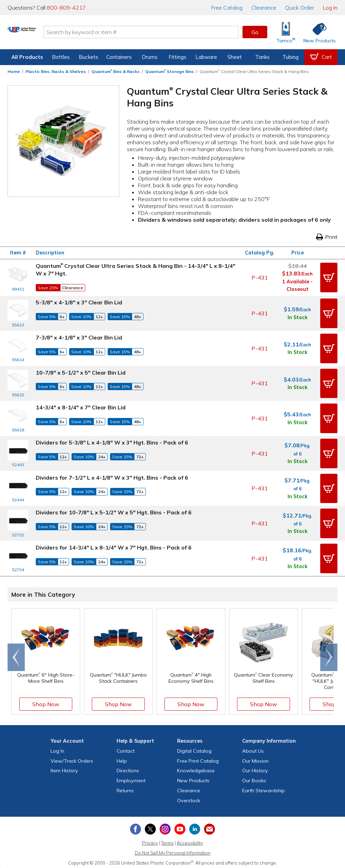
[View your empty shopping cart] (321, 57)
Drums (150, 57)
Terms (167, 840)
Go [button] (255, 32)
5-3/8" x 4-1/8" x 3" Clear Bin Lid (79, 302)
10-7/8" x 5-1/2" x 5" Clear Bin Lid (81, 372)
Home (14, 71)
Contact (126, 748)
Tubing (290, 57)
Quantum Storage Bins (170, 71)
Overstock (189, 797)
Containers (119, 57)
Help (122, 758)
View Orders (72, 758)
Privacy (150, 840)
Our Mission (255, 758)
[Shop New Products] (317, 32)
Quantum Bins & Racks (116, 71)
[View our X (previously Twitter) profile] (150, 826)
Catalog (227, 8)
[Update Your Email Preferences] (209, 826)
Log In (330, 8)
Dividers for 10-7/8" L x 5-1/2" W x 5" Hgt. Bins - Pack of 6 (114, 510)
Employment (131, 777)
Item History (64, 768)
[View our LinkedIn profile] (195, 826)
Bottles (61, 57)
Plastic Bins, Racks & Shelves (56, 71)
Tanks (262, 57)
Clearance (264, 8)
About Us (253, 748)
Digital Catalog (194, 748)
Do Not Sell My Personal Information (173, 850)
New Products (193, 777)
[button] (329, 278)
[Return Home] (48, 33)
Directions (128, 768)
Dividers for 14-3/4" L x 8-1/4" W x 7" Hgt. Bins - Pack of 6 (114, 545)
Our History (255, 768)
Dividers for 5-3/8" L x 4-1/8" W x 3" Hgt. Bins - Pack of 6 (112, 441)
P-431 (260, 278)
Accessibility (190, 840)
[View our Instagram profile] (165, 826)
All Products (27, 57)
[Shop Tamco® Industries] (286, 32)
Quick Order (300, 8)
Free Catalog (198, 758)
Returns (125, 787)
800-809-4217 (66, 8)
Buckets (89, 57)
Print (327, 237)
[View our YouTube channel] (180, 826)
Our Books (254, 777)
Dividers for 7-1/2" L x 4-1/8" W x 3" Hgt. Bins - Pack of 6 (112, 475)
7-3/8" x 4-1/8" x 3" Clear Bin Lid (79, 337)
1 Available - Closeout (297, 285)
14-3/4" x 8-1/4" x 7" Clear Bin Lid (81, 406)
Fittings (177, 57)
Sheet (235, 57)
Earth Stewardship (263, 787)
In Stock (298, 317)
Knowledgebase (196, 768)
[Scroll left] (16, 654)
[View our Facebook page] (136, 826)
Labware (206, 57)
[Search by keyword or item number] (167, 32)
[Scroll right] (329, 654)
